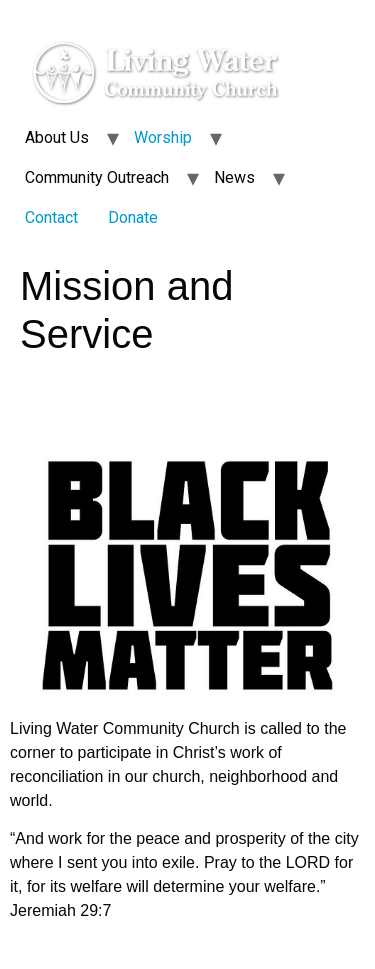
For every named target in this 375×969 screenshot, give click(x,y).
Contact (51, 217)
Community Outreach (97, 177)
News (234, 177)
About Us (57, 137)
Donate (133, 217)
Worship (163, 137)
